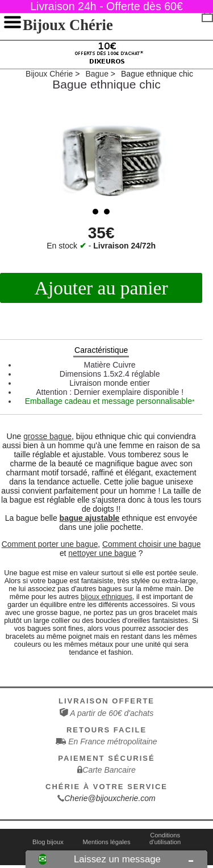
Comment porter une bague (50, 544)
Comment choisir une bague (151, 544)
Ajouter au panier (101, 288)
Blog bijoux (48, 842)
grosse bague (47, 436)
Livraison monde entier (110, 383)
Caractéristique (101, 350)
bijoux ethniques (106, 597)
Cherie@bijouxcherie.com (110, 798)
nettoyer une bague (102, 553)
